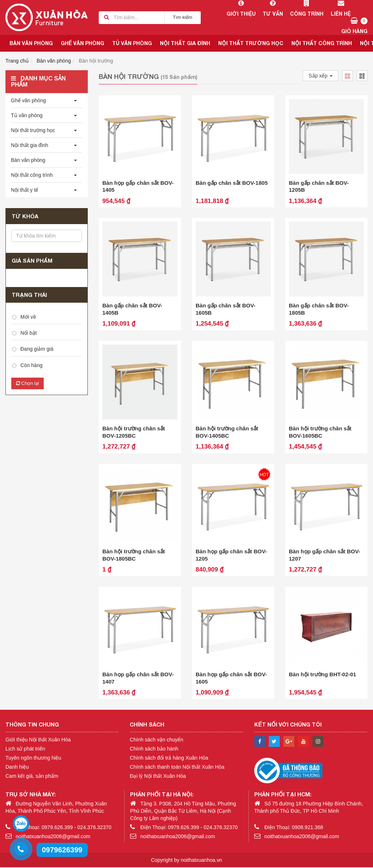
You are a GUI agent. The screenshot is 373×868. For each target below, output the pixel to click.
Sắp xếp (321, 76)
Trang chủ (17, 61)
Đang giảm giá (37, 349)
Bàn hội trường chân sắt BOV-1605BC (320, 432)
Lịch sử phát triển (25, 749)
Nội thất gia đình (185, 43)
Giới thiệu (241, 8)
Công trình (307, 8)
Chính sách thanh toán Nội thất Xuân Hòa (177, 767)
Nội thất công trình (322, 43)
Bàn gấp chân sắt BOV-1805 (232, 183)
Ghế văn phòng (83, 43)
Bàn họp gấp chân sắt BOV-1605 (231, 679)
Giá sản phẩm (32, 260)
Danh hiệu (17, 767)
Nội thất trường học (251, 43)
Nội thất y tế (25, 190)
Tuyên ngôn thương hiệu (33, 758)
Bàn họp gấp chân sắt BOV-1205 (231, 555)
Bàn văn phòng (31, 43)
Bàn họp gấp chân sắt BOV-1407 (138, 679)
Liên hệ (341, 8)
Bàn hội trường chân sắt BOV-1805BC (134, 555)
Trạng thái (29, 295)
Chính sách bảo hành (154, 749)
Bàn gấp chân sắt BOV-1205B (319, 186)
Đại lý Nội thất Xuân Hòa (158, 776)
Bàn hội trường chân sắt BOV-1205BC (134, 432)
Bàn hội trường (96, 61)
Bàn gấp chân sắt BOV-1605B (225, 309)
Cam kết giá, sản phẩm (32, 776)
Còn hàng (32, 365)
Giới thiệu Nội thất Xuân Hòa (38, 740)
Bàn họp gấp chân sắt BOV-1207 (325, 555)
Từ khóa (25, 216)
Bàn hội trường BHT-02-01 (323, 675)
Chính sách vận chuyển (156, 740)
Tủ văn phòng (132, 43)
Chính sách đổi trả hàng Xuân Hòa (169, 758)
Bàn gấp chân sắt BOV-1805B (319, 309)
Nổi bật (29, 333)
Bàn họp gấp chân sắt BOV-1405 (138, 186)
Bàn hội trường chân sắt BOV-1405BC (227, 432)
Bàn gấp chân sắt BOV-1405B (132, 309)
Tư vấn (273, 8)
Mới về (28, 317)
